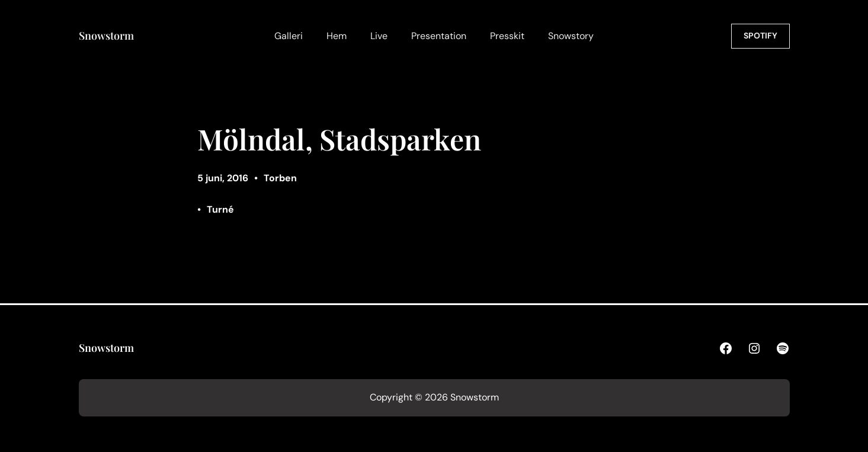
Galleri (289, 36)
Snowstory (571, 36)
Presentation (439, 36)
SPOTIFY (760, 36)
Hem (337, 36)
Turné (220, 209)
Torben (280, 178)
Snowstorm (106, 36)
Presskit (507, 36)
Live (379, 36)
